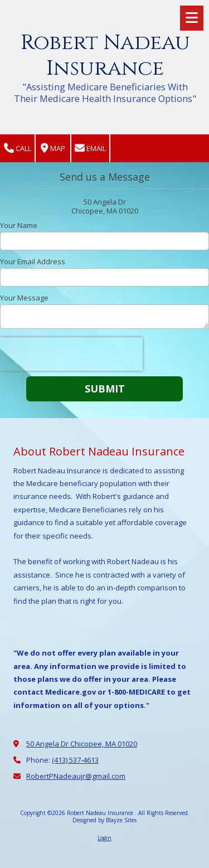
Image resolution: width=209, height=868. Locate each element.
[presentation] (71, 354)
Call (18, 149)
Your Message (24, 298)
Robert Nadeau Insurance (105, 55)
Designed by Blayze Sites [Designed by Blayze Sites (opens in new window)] (104, 820)
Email (90, 149)
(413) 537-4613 (75, 760)
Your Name (19, 225)
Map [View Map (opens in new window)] (53, 149)
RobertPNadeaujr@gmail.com (76, 776)
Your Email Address (33, 261)
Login (104, 838)
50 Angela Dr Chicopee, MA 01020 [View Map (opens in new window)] (82, 744)
